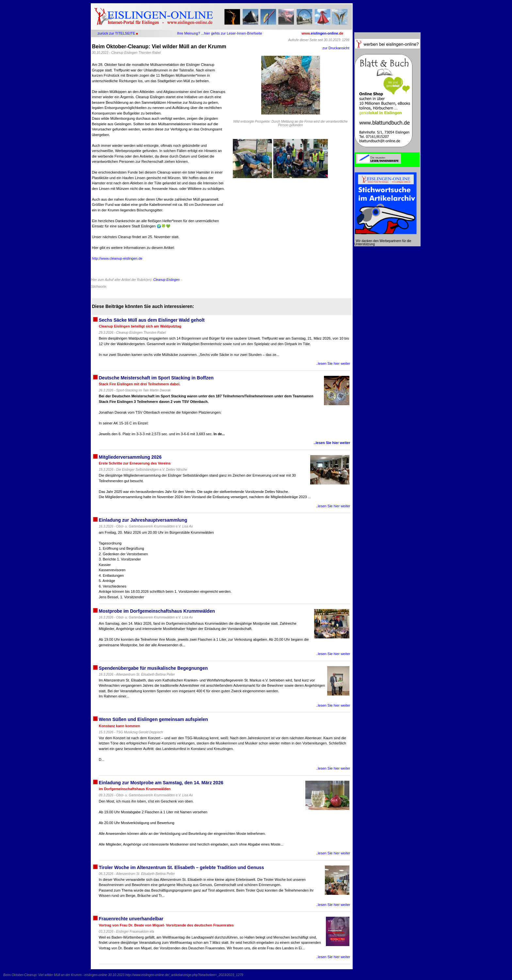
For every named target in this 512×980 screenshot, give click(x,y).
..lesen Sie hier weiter (333, 363)
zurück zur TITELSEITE (116, 33)
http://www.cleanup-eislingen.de (117, 258)
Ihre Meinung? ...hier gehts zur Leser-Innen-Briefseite (219, 33)
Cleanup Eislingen (166, 280)
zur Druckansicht (336, 48)
